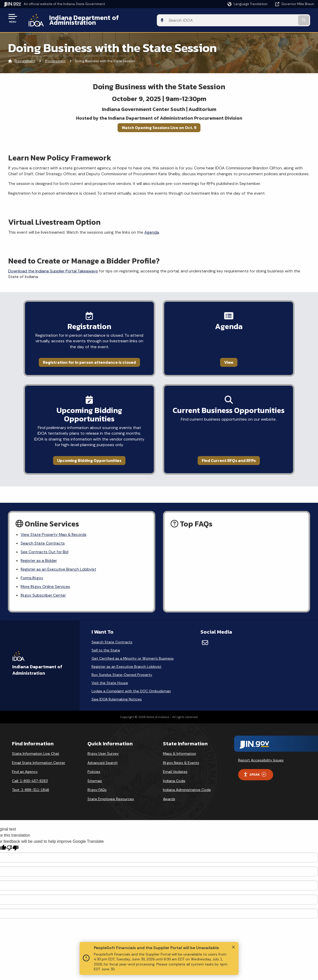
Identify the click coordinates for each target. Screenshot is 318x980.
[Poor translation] (12, 839)
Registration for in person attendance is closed (82, 358)
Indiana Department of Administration (103, 18)
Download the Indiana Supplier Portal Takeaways (53, 267)
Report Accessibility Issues (261, 751)
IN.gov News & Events (181, 754)
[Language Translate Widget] (248, 4)
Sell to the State (106, 641)
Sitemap (95, 772)
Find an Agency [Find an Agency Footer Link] (25, 763)
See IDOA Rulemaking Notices (117, 690)
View (236, 358)
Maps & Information (180, 745)
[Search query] (279, 18)
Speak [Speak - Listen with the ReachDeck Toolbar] (255, 766)
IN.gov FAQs (97, 781)
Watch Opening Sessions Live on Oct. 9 (159, 124)
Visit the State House (110, 674)
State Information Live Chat (36, 745)
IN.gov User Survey (103, 745)
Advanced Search (103, 754)
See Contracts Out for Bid (45, 541)
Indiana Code (174, 772)
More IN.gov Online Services (46, 577)
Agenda (152, 228)
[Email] (205, 634)
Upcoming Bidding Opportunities (82, 448)
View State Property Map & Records (54, 524)
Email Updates (175, 763)
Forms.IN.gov (32, 568)
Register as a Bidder (39, 550)
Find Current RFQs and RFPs (236, 448)
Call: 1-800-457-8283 (30, 772)
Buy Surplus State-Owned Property (122, 666)
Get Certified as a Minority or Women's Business (133, 649)
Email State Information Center (39, 754)
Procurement (25, 57)
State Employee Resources (111, 790)
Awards (169, 790)
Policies (94, 763)
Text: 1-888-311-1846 (30, 781)
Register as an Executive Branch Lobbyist (59, 559)
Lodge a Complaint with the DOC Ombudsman (131, 682)
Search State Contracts (43, 532)
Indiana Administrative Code (187, 781)
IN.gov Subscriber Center (43, 586)
